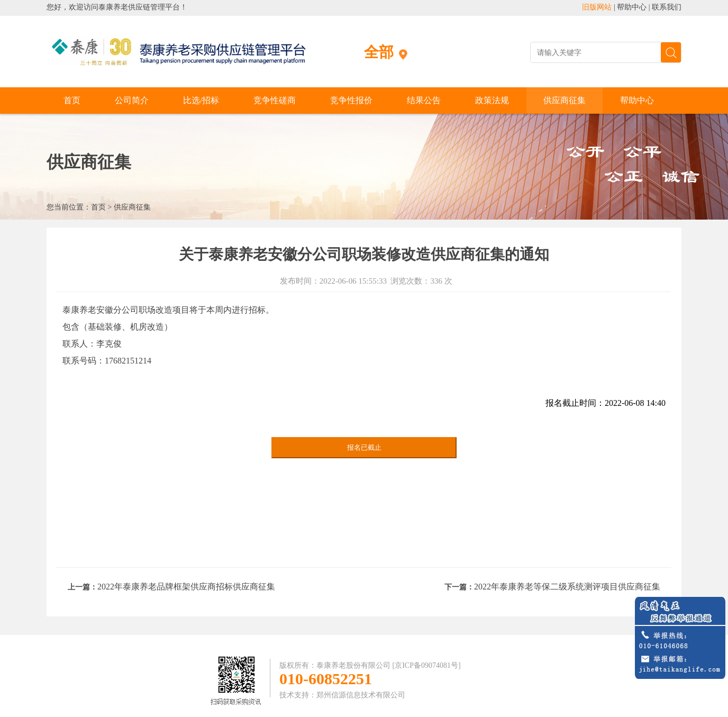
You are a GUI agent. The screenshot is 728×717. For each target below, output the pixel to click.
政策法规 (492, 100)
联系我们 (667, 7)
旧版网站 (597, 7)
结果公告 (424, 100)
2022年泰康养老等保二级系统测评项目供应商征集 (567, 587)
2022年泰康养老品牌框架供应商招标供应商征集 (186, 587)
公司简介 (132, 100)
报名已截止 (364, 447)
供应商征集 (565, 100)
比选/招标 (201, 100)
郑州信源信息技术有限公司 (361, 695)
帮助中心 (632, 7)
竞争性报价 (351, 100)
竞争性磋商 (275, 100)
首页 (72, 100)
